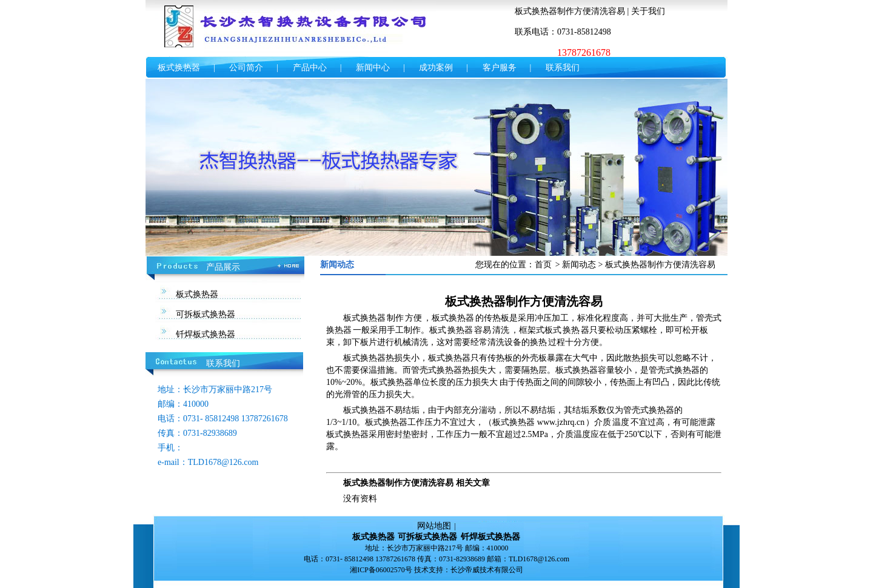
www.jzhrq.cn (561, 422)
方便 (413, 318)
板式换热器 (179, 68)
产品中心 (310, 68)
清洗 (501, 330)
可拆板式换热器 (206, 314)
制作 (395, 318)
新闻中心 (373, 68)
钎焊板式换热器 (206, 334)
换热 (571, 330)
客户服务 (500, 68)
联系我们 (563, 68)
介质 (603, 422)
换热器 (339, 330)
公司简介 (246, 68)
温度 (621, 422)
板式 (438, 330)
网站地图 (434, 526)
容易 (483, 330)
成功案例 (436, 68)
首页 (543, 265)
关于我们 (648, 11)
